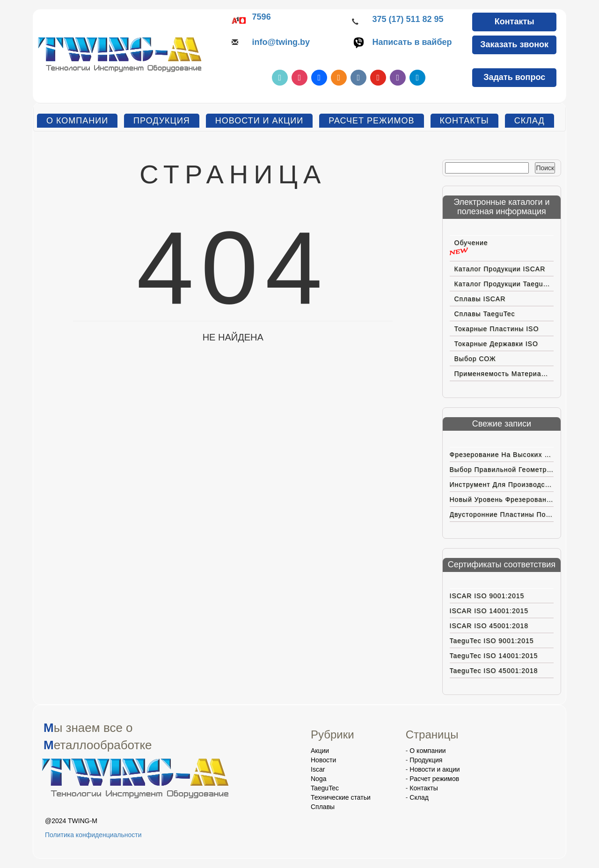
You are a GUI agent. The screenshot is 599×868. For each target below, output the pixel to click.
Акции (320, 751)
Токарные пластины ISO (497, 329)
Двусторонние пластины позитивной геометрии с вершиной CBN (502, 514)
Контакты (515, 22)
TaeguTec (325, 788)
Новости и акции (259, 121)
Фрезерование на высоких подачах (502, 455)
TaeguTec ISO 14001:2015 (494, 656)
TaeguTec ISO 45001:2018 (494, 671)
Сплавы (323, 807)
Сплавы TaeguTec (485, 314)
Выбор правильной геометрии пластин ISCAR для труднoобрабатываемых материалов (502, 470)
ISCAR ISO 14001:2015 (489, 611)
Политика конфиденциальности (93, 835)
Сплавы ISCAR (480, 299)
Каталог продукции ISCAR (500, 269)
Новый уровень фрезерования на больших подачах (502, 499)
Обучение (471, 243)
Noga (318, 779)
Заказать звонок (514, 44)
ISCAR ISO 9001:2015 (487, 596)
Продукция (162, 121)
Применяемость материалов (504, 374)
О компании (77, 121)
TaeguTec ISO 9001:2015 (492, 641)
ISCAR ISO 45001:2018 (489, 626)
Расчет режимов (371, 121)
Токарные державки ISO (496, 344)
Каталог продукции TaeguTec (504, 284)
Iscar (318, 769)
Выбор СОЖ (475, 359)
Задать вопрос (514, 77)
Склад (530, 121)
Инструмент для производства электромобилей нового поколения (502, 485)
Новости (323, 760)
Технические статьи (341, 797)
